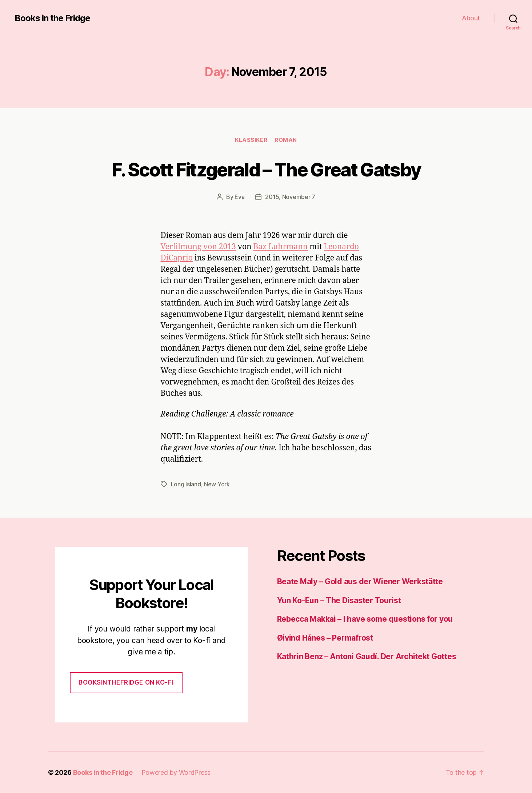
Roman (286, 140)
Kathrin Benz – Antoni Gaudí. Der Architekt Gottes (367, 656)
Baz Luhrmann (281, 247)
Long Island (186, 484)
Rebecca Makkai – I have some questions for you (365, 619)
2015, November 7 (290, 197)
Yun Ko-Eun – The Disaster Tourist (339, 600)
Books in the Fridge (52, 18)
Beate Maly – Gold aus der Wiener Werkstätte (360, 581)
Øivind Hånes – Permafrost (325, 638)
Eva (239, 197)
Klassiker (251, 140)
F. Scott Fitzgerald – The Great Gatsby (266, 170)
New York (217, 484)
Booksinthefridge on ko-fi (126, 682)
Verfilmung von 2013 (198, 247)
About (471, 18)
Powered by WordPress (176, 772)
